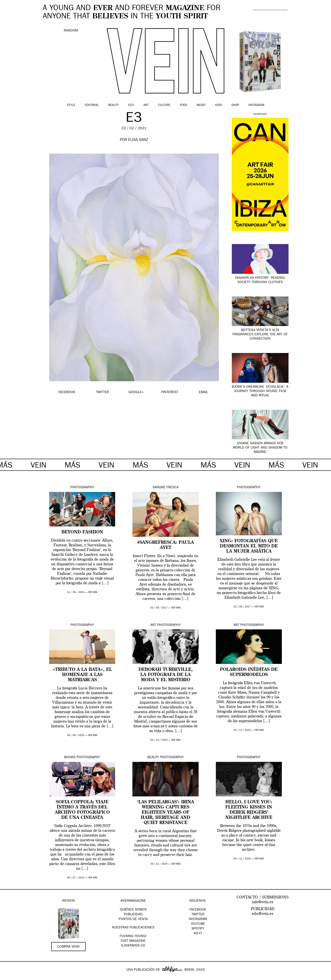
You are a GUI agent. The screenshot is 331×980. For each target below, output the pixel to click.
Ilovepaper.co (133, 946)
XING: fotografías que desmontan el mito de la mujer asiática (249, 546)
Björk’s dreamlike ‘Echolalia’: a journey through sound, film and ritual (260, 391)
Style (71, 105)
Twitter (198, 915)
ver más (93, 592)
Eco (131, 105)
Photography (82, 488)
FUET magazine (133, 941)
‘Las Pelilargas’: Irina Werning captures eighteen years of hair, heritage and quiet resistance (166, 813)
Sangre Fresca (165, 488)
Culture (164, 105)
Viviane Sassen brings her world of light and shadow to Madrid (260, 448)
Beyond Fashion (82, 532)
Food (184, 105)
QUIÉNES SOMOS (133, 910)
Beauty (114, 105)
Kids (219, 105)
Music (201, 105)
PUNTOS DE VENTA (133, 919)
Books (70, 758)
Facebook (198, 910)
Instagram (256, 105)
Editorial (92, 105)
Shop (235, 105)
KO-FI (198, 934)
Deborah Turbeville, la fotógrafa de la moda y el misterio (166, 675)
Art (146, 105)
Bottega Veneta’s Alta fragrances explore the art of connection (260, 335)
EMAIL (203, 392)
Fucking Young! (133, 936)
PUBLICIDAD (133, 915)
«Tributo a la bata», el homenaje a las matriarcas (82, 675)
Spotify (198, 929)
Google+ (8, 977)
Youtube (198, 924)
